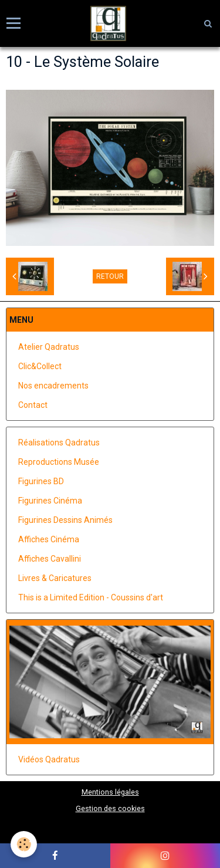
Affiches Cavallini (50, 559)
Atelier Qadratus (49, 347)
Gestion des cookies (110, 808)
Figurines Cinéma (50, 501)
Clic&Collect (40, 366)
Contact (33, 405)
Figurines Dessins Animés (65, 520)
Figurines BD (41, 481)
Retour (110, 276)
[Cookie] (24, 844)
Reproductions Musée (59, 462)
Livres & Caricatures (55, 578)
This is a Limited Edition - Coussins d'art (91, 597)
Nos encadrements (53, 386)
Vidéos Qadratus (49, 759)
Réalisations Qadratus (59, 443)
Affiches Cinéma (49, 539)
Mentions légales (110, 792)
